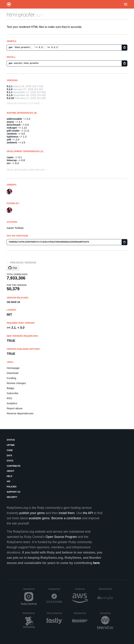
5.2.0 (10, 89)
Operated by (30, 590)
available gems (39, 518)
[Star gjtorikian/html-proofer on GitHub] (13, 268)
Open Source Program (61, 537)
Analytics (12, 403)
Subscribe (12, 393)
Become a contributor (66, 518)
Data (9, 456)
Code (10, 450)
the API (88, 513)
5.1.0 (10, 95)
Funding (11, 378)
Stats (10, 461)
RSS (9, 398)
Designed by (55, 589)
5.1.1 (10, 92)
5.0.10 (10, 98)
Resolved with (106, 589)
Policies (12, 487)
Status (11, 440)
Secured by (107, 613)
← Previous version (21, 262)
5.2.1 (10, 86)
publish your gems (32, 513)
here (96, 563)
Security (12, 497)
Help (9, 476)
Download (12, 373)
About (10, 471)
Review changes (16, 383)
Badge (10, 388)
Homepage (13, 368)
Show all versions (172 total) (23, 103)
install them (67, 513)
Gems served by (54, 613)
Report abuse (14, 408)
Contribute (14, 466)
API (8, 481)
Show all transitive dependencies (26, 170)
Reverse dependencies (20, 413)
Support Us (13, 492)
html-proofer (21, 15)
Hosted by (81, 589)
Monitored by (30, 613)
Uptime (11, 445)
